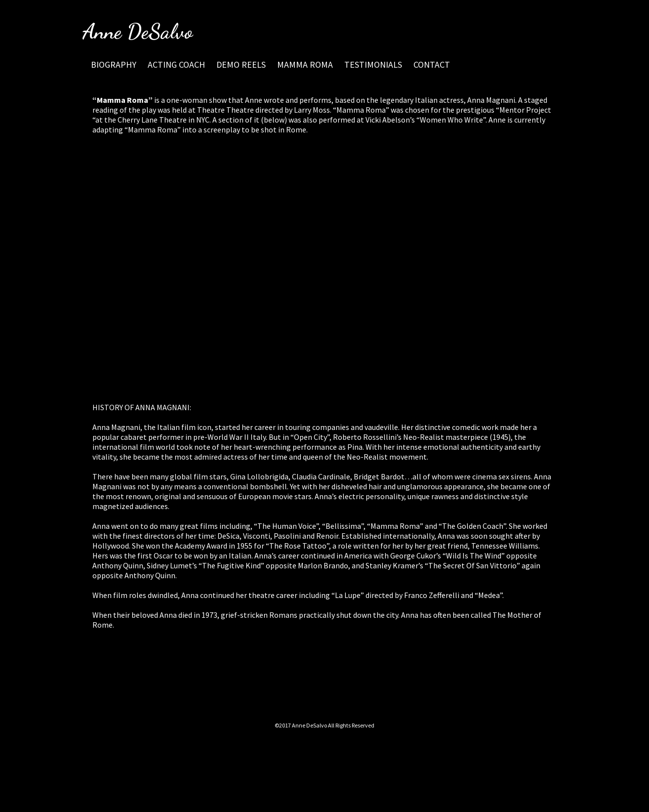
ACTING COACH (176, 64)
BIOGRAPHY (114, 64)
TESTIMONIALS (373, 64)
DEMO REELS (241, 64)
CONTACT (432, 64)
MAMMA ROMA (305, 64)
